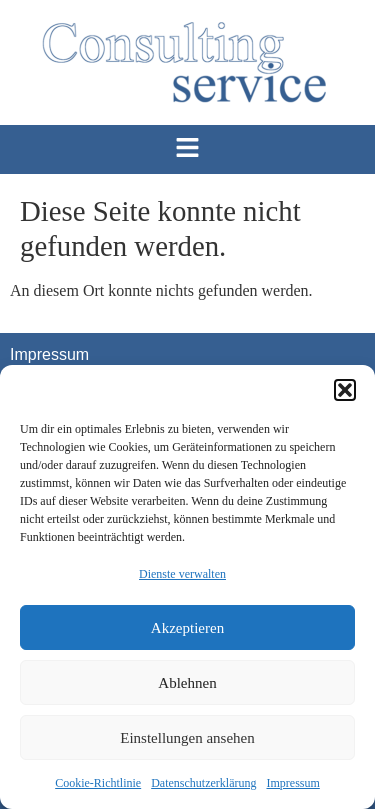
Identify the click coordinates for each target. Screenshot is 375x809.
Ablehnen (187, 683)
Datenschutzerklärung (203, 783)
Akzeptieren (187, 628)
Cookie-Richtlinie (98, 783)
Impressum (292, 783)
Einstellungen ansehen (187, 738)
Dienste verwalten (182, 574)
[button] (345, 390)
